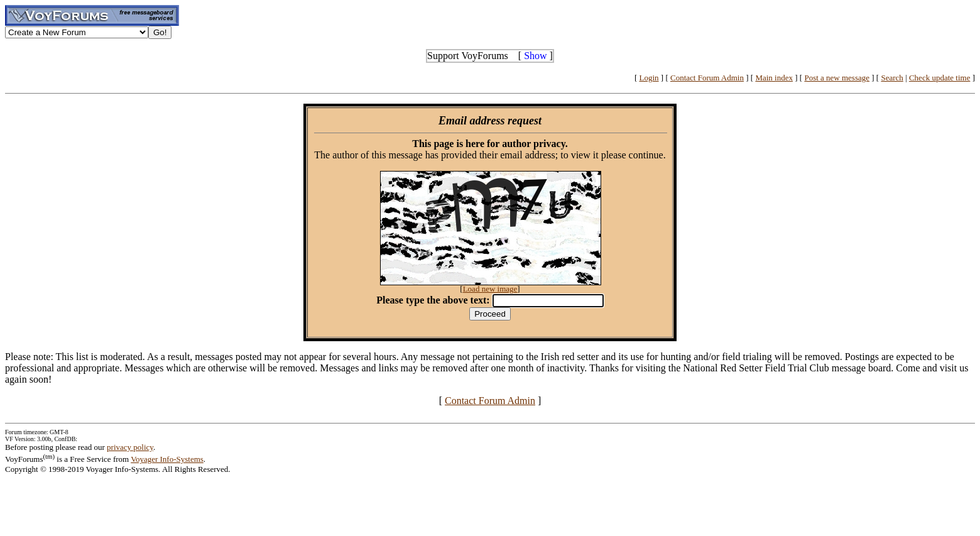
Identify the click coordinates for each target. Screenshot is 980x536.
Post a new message (837, 78)
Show (535, 56)
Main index (774, 78)
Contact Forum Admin (707, 78)
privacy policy (130, 447)
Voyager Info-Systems (167, 459)
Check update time (939, 78)
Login (649, 78)
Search (892, 78)
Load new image (490, 289)
